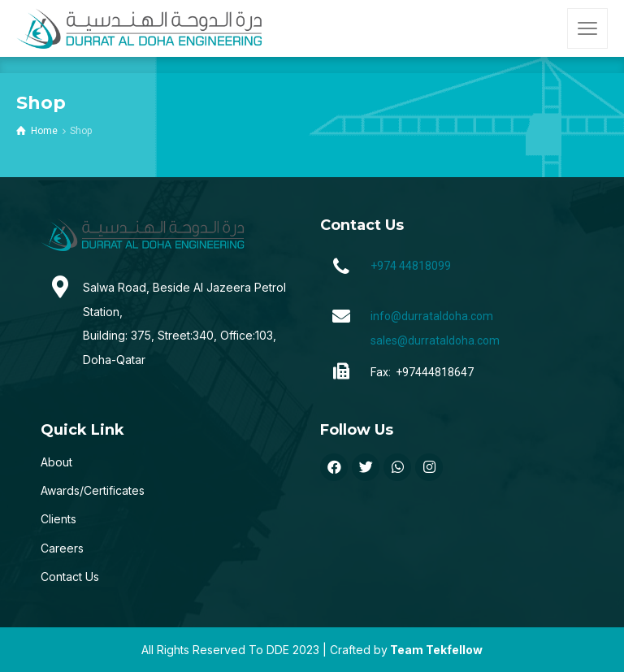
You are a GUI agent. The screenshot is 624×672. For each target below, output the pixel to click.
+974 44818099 (411, 266)
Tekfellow (454, 650)
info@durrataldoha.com (432, 316)
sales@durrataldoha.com (435, 340)
